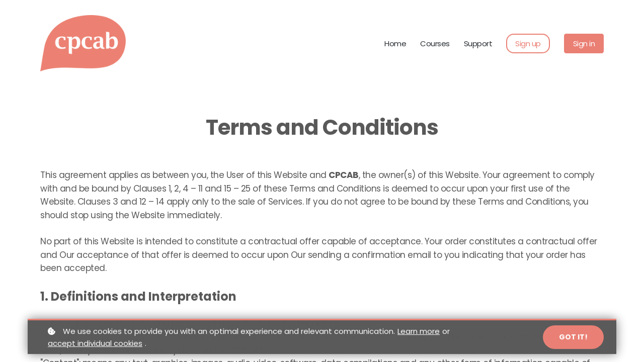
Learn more (419, 335)
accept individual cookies (95, 347)
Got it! (573, 340)
